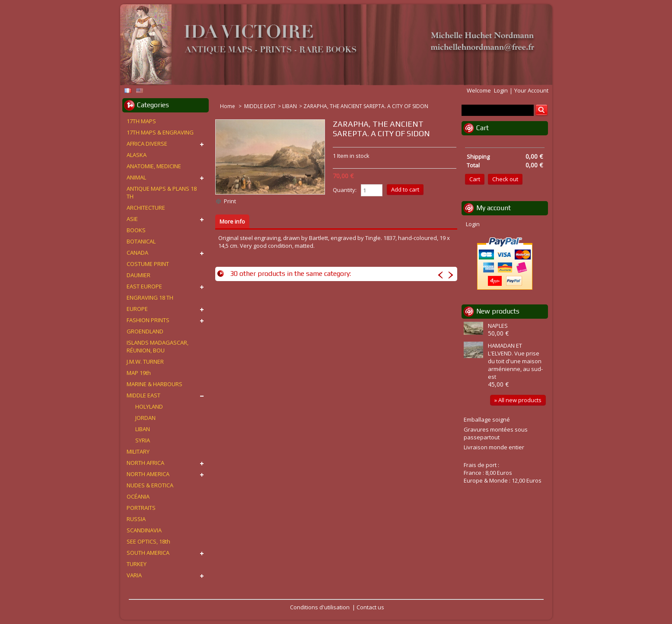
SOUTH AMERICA (148, 553)
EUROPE (137, 309)
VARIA (134, 575)
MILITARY (138, 451)
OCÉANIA (138, 496)
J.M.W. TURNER (145, 362)
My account (494, 208)
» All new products (518, 400)
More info (232, 221)
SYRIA (143, 440)
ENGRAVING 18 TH (150, 298)
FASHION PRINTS (148, 320)
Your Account (531, 90)
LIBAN (290, 106)
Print (230, 201)
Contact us (370, 607)
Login (501, 90)
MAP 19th (139, 373)
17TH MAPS (141, 121)
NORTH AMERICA (148, 474)
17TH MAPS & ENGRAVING (160, 132)
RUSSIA (136, 519)
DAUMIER (139, 275)
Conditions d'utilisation (320, 607)
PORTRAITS (141, 508)
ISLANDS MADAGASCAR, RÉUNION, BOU (158, 346)
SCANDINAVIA (144, 530)
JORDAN (145, 418)
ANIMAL (136, 177)
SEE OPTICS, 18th (148, 541)
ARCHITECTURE (146, 208)
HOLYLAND (149, 406)
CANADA (137, 253)
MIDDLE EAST (260, 106)
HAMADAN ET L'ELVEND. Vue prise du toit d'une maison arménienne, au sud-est (515, 361)
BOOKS (136, 230)
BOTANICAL (141, 241)
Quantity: (345, 190)
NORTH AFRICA (145, 463)
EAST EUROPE (144, 286)
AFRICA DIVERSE (147, 144)
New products (498, 311)
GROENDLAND (145, 331)
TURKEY (137, 564)
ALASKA (137, 155)
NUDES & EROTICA (150, 485)
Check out (505, 179)
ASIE (132, 219)
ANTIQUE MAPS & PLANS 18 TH (162, 192)
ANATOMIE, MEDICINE (154, 166)
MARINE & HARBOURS (154, 384)
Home (228, 106)
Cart (483, 128)
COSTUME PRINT (148, 264)
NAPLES (498, 326)
